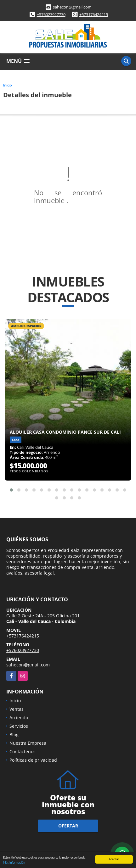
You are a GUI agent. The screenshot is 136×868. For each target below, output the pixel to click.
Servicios (19, 726)
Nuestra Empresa (28, 743)
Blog (14, 734)
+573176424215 (94, 14)
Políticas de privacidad (33, 760)
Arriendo (19, 718)
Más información (14, 863)
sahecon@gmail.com (72, 7)
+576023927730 (51, 14)
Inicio (8, 85)
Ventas (17, 709)
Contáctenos (23, 751)
